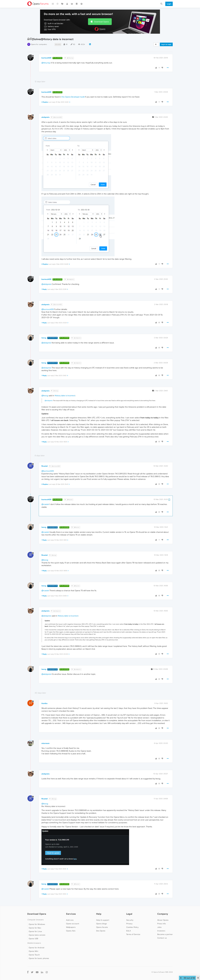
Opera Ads (71, 931)
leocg (44, 338)
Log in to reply (166, 44)
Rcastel (45, 466)
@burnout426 (57, 117)
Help (99, 914)
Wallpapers (71, 927)
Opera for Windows (37, 924)
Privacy (129, 924)
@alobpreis (69, 279)
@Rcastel (69, 500)
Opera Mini (33, 951)
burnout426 (46, 58)
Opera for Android (36, 948)
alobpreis (45, 117)
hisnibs (44, 703)
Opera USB (33, 939)
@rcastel (45, 504)
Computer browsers (35, 920)
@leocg (55, 391)
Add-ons (70, 920)
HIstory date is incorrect (65, 396)
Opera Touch (34, 955)
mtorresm (45, 743)
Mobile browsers (34, 943)
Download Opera (101, 22)
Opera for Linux (35, 931)
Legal (129, 914)
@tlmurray (69, 58)
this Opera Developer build (73, 97)
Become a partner (165, 934)
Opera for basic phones (39, 958)
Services (71, 914)
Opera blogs (101, 924)
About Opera (163, 920)
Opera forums (102, 927)
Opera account (73, 924)
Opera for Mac (35, 928)
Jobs (159, 927)
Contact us (162, 938)
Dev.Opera (101, 931)
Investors (161, 931)
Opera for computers (39, 44)
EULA (129, 931)
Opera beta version (37, 935)
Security (130, 920)
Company (163, 914)
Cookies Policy (132, 927)
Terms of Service (133, 934)
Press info (161, 924)
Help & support (103, 920)
